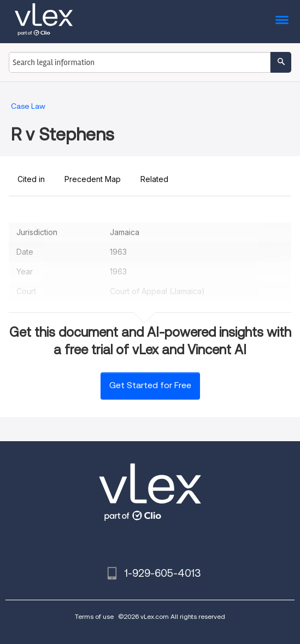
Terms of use (94, 616)
